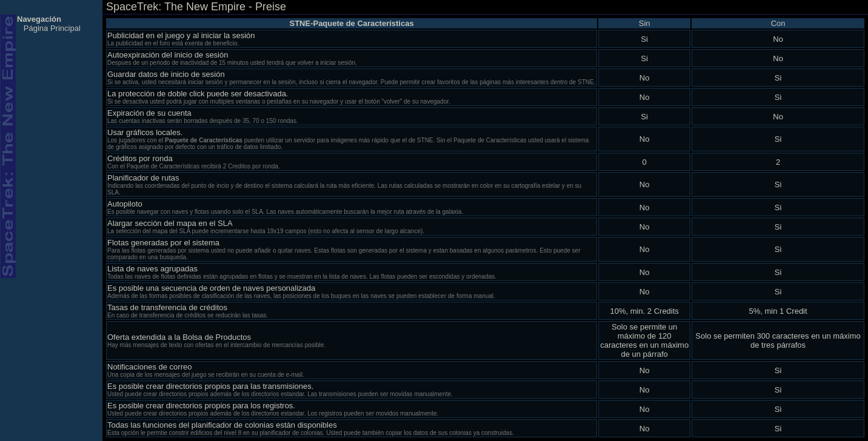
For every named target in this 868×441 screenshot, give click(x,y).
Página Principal (52, 28)
